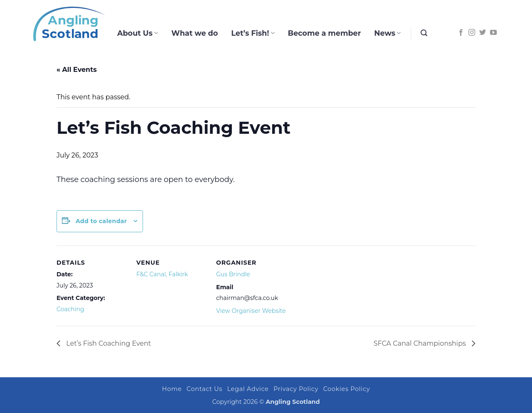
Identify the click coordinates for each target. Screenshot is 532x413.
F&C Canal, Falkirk (162, 274)
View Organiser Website (251, 311)
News (387, 33)
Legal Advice (248, 389)
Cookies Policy (347, 389)
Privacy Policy (296, 389)
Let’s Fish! (253, 33)
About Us (138, 33)
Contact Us (204, 389)
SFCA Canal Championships (421, 343)
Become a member (325, 33)
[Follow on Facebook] (461, 33)
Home (172, 389)
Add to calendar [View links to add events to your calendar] (101, 221)
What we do (195, 33)
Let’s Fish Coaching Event (108, 343)
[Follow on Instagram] (472, 33)
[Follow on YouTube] (493, 33)
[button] (424, 33)
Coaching (70, 309)
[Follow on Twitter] (483, 33)
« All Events (77, 70)
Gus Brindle (233, 274)
